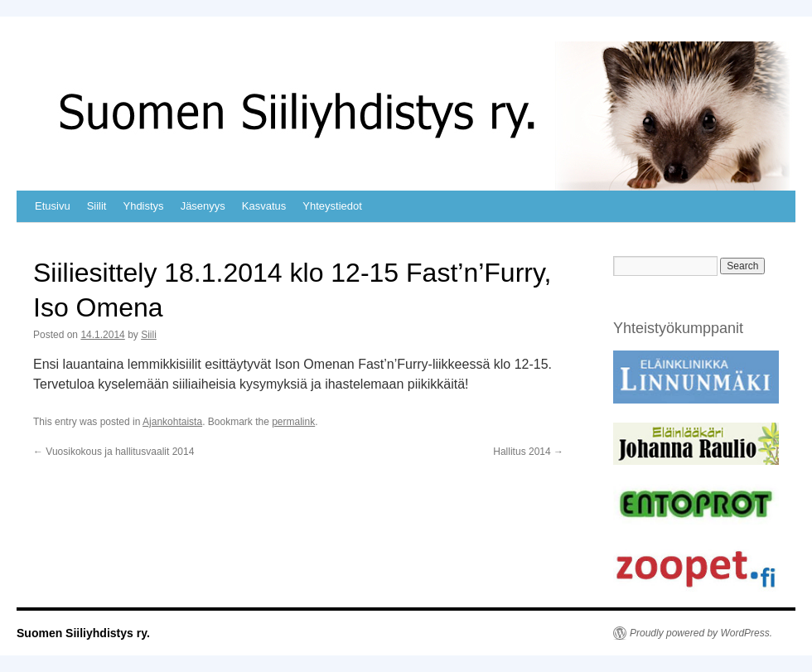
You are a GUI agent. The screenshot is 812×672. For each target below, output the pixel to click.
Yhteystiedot (332, 206)
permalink (293, 422)
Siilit (97, 206)
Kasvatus (264, 206)
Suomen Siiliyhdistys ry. (83, 633)
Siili (149, 335)
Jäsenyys (203, 206)
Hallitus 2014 (528, 452)
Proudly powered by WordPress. (701, 633)
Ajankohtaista (172, 422)
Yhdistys (143, 206)
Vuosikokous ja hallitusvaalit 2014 (114, 452)
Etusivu (53, 206)
